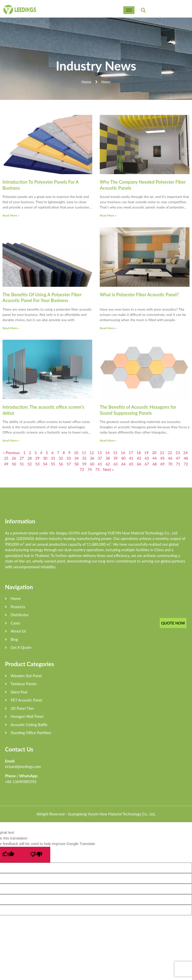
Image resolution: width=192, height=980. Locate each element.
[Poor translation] (36, 855)
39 (115, 458)
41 (131, 458)
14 (107, 453)
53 (37, 464)
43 (147, 458)
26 (14, 458)
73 (82, 469)
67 (147, 464)
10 (76, 453)
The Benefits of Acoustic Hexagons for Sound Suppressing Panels (138, 410)
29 (37, 458)
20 (154, 453)
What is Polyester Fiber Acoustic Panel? (139, 295)
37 (100, 458)
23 (178, 453)
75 (97, 469)
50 (14, 464)
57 (69, 464)
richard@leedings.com (23, 766)
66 (139, 464)
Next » (108, 469)
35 (84, 458)
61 (100, 464)
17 (131, 453)
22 (170, 453)
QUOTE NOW (173, 623)
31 (53, 458)
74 (90, 469)
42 (139, 458)
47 (178, 458)
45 (162, 458)
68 (155, 464)
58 (76, 464)
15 (115, 453)
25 (6, 458)
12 (92, 453)
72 (186, 464)
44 (155, 458)
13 (100, 453)
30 (45, 458)
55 (53, 464)
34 (76, 458)
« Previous (11, 453)
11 (84, 453)
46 (170, 458)
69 (162, 464)
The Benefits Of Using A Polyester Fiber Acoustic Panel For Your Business (42, 297)
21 (162, 453)
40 (123, 458)
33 (69, 458)
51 (22, 464)
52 (30, 464)
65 (131, 464)
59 (84, 464)
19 (146, 453)
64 (123, 464)
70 (170, 464)
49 (6, 464)
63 (115, 464)
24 (185, 453)
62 (108, 464)
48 (186, 458)
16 (123, 453)
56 (61, 464)
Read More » (11, 215)
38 (108, 458)
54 (45, 464)
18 (139, 453)
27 (22, 458)
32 (61, 458)
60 (92, 464)
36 (92, 458)
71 (178, 464)
